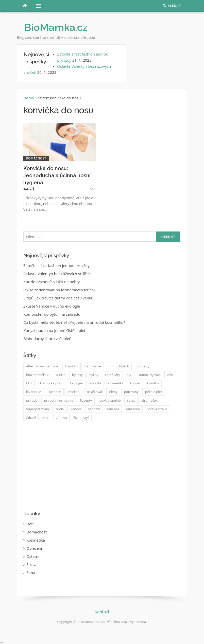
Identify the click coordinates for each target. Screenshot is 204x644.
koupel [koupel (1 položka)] (135, 383)
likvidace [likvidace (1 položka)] (54, 392)
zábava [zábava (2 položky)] (61, 418)
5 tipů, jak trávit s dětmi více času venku (58, 298)
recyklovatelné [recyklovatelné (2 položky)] (110, 400)
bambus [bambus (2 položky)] (71, 366)
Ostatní (33, 556)
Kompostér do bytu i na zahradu (52, 314)
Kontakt (102, 612)
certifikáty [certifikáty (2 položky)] (112, 375)
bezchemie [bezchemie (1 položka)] (92, 366)
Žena (31, 573)
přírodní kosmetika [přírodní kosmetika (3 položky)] (59, 400)
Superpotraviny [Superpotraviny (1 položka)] (38, 409)
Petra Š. (29, 189)
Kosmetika (36, 540)
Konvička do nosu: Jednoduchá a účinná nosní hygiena (57, 175)
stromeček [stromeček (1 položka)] (149, 400)
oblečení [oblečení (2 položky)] (74, 392)
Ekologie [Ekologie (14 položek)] (76, 383)
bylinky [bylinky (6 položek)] (77, 375)
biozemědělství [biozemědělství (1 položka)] (38, 375)
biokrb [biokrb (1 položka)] (124, 366)
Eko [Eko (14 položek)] (29, 383)
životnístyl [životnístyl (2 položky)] (81, 418)
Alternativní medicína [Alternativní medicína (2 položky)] (42, 366)
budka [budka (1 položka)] (61, 375)
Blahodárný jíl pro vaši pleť (47, 338)
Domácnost (36, 158)
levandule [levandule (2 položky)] (34, 392)
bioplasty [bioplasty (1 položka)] (142, 366)
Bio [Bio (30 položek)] (110, 366)
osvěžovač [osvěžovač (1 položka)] (95, 392)
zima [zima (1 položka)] (46, 418)
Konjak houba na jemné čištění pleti (55, 330)
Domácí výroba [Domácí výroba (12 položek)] (149, 375)
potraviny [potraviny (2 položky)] (131, 392)
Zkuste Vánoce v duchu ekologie (52, 306)
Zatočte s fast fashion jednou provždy (56, 265)
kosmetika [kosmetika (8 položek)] (115, 383)
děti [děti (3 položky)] (170, 375)
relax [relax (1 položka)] (131, 400)
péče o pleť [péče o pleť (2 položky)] (154, 392)
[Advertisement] (102, 464)
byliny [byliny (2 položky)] (94, 375)
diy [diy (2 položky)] (129, 375)
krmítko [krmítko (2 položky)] (153, 383)
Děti (30, 524)
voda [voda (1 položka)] (60, 409)
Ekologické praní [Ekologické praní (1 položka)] (51, 383)
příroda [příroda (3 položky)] (32, 400)
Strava (32, 564)
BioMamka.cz (56, 27)
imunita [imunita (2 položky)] (95, 383)
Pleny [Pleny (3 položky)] (113, 392)
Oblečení (34, 548)
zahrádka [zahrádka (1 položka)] (133, 409)
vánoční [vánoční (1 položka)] (94, 409)
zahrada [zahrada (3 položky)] (113, 409)
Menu (37, 6)
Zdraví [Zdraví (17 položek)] (31, 418)
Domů (29, 98)
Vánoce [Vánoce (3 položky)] (76, 409)
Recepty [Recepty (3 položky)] (86, 400)
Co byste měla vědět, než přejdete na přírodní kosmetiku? (74, 322)
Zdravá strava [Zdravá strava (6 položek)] (157, 409)
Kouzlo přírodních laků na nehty (52, 282)
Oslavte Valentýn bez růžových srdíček (57, 274)
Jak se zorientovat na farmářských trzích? (59, 290)
